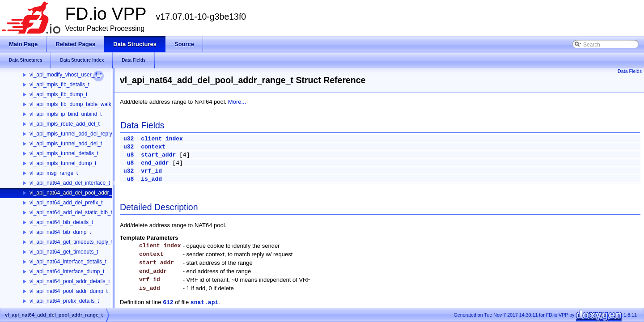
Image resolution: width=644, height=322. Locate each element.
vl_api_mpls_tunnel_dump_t (63, 163)
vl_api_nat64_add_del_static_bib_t (71, 212)
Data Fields (630, 71)
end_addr (155, 163)
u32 (129, 139)
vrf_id (151, 171)
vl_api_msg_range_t (54, 173)
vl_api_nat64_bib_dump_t (60, 232)
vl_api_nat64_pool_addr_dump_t (69, 291)
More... (237, 102)
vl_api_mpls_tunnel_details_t (64, 153)
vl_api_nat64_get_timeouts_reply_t (71, 242)
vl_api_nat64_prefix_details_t (64, 301)
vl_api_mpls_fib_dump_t (58, 94)
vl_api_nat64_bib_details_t (61, 222)
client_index (162, 139)
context (153, 147)
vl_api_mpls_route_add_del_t (65, 124)
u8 (131, 155)
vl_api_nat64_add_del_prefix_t (66, 203)
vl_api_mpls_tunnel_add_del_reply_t (73, 134)
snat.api (204, 303)
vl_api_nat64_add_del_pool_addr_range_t (80, 193)
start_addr (158, 155)
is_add (151, 179)
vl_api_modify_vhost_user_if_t (66, 75)
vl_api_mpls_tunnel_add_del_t (66, 144)
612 (168, 303)
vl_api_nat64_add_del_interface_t (70, 183)
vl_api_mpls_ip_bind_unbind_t (66, 114)
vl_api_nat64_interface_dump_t (67, 271)
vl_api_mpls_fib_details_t (59, 85)
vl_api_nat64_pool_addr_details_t (70, 281)
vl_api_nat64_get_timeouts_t (64, 252)
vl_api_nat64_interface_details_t (68, 262)
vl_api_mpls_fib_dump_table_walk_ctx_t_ (79, 104)
